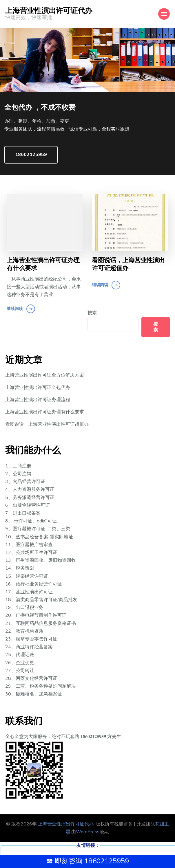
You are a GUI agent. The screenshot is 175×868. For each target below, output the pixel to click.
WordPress (88, 832)
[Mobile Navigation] (164, 14)
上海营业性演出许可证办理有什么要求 (43, 264)
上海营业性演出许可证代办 (49, 11)
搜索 (92, 313)
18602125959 (31, 155)
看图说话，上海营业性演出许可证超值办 (128, 264)
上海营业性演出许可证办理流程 (38, 400)
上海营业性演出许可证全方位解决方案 (45, 375)
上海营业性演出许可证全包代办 (38, 388)
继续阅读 (15, 309)
